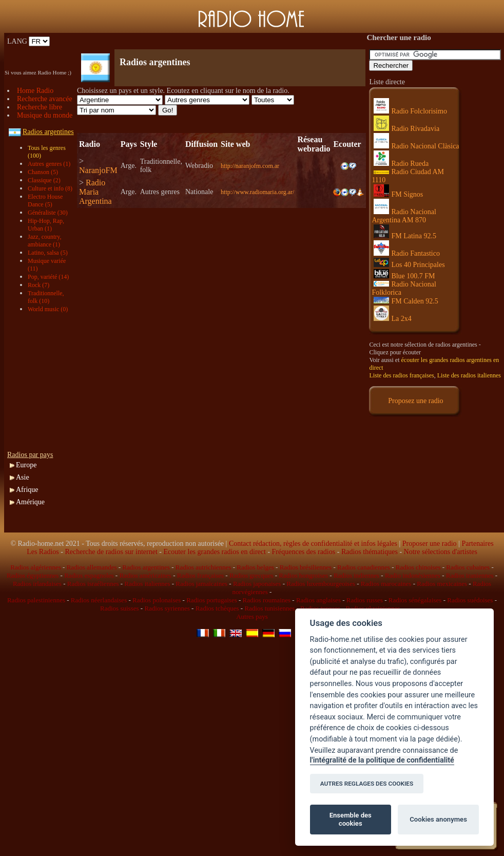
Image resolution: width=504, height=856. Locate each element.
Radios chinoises (418, 567)
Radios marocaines (386, 584)
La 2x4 (392, 319)
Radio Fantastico (407, 253)
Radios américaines (145, 575)
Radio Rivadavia (406, 129)
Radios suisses (119, 608)
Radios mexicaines (442, 584)
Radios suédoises (470, 600)
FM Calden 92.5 (406, 301)
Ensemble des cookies (351, 819)
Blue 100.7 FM (404, 276)
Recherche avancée (45, 99)
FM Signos (398, 194)
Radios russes (365, 600)
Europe (26, 465)
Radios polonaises (157, 600)
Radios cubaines (468, 567)
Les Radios (43, 552)
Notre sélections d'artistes (441, 552)
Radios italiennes (147, 584)
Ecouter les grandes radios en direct (214, 552)
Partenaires (477, 544)
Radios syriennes (167, 608)
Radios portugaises (212, 600)
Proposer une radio (430, 544)
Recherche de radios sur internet (111, 552)
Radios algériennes (36, 567)
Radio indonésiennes (413, 575)
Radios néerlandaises (99, 600)
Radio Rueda (401, 164)
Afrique (27, 490)
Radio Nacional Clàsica (416, 146)
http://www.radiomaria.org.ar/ (257, 192)
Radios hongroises (303, 575)
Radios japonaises (257, 584)
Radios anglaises (318, 600)
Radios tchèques (217, 608)
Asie (23, 477)
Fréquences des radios (304, 552)
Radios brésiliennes (306, 567)
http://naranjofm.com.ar (250, 166)
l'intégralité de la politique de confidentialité (382, 760)
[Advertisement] (197, 41)
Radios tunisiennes (269, 608)
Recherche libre (40, 107)
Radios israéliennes (93, 584)
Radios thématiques (370, 552)
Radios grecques (251, 575)
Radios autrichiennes (203, 567)
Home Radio (35, 91)
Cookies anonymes (438, 819)
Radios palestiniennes (36, 600)
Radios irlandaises (37, 584)
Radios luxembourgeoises (321, 584)
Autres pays (252, 616)
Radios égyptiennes (33, 575)
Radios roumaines (267, 600)
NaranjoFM (98, 170)
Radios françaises (200, 575)
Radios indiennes (356, 575)
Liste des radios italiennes (469, 375)
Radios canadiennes (364, 567)
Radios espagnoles (89, 575)
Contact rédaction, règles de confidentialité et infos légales (313, 544)
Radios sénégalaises (415, 600)
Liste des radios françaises (401, 375)
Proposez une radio (415, 401)
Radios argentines (146, 567)
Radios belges (255, 567)
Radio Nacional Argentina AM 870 (404, 216)
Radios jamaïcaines (201, 584)
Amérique (30, 502)
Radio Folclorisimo (410, 111)
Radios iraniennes (470, 575)
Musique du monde (45, 115)
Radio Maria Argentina (95, 192)
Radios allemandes (92, 567)
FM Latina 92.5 (405, 236)
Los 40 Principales (409, 265)
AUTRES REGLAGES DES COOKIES (367, 784)
